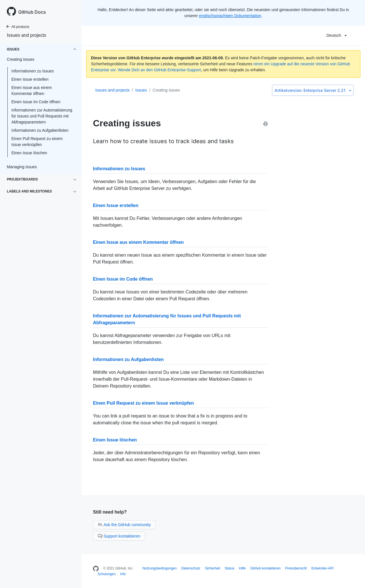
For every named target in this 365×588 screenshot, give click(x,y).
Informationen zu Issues (33, 71)
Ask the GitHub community (124, 525)
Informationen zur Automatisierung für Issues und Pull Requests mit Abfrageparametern (42, 116)
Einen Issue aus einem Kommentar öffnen (32, 91)
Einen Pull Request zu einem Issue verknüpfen (37, 142)
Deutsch (337, 35)
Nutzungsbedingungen (160, 568)
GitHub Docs (32, 12)
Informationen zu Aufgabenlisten (40, 130)
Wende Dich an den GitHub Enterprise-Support (159, 70)
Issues (141, 90)
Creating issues (166, 90)
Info (123, 574)
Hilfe (242, 568)
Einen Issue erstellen (30, 79)
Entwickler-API (323, 568)
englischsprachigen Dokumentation (230, 16)
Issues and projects (27, 35)
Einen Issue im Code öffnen (36, 102)
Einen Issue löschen (29, 153)
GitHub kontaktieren (265, 568)
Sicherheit (212, 568)
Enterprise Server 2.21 (313, 90)
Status (230, 568)
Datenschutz (191, 568)
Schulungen (107, 574)
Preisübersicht (296, 568)
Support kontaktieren (119, 536)
